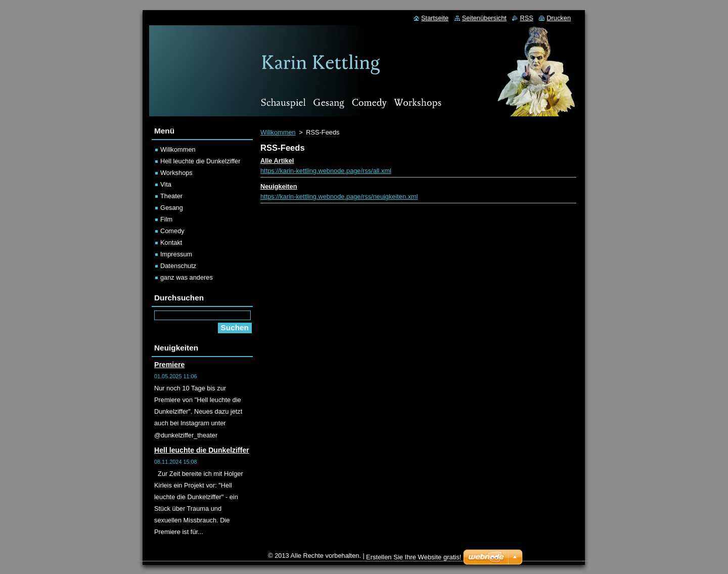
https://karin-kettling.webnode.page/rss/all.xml (326, 171)
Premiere (169, 365)
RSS (526, 18)
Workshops (176, 173)
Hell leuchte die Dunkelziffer (200, 161)
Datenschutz (178, 266)
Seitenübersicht (484, 18)
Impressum (176, 254)
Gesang (172, 208)
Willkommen (278, 132)
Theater (171, 196)
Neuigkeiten (279, 186)
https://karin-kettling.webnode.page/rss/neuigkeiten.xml (339, 196)
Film (166, 219)
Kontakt (171, 242)
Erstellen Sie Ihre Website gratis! (414, 557)
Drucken (559, 18)
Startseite (435, 18)
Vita (166, 184)
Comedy (172, 231)
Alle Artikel (277, 161)
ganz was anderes (187, 277)
